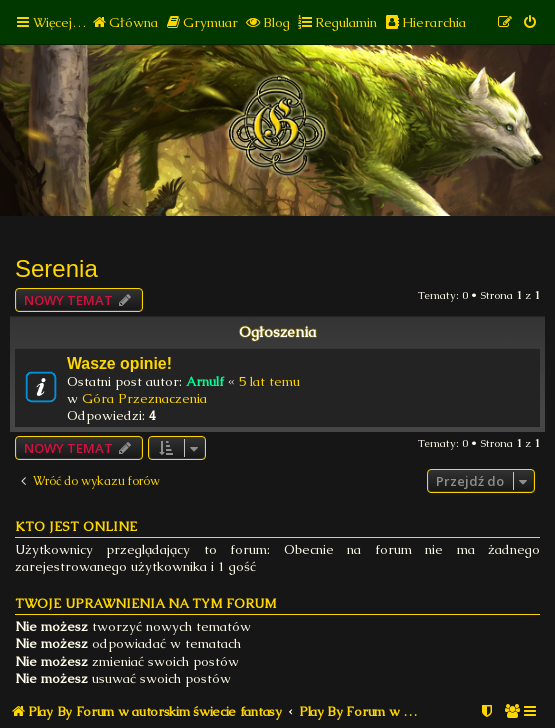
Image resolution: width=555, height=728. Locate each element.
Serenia (56, 268)
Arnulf (205, 381)
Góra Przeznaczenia (144, 398)
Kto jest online (76, 526)
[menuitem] (124, 22)
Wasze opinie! (119, 363)
